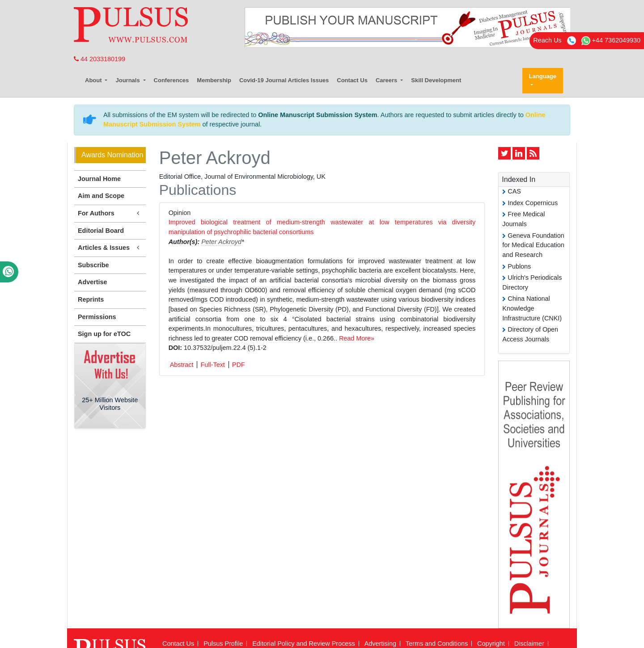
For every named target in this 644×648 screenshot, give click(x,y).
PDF (239, 365)
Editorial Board (101, 231)
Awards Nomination (112, 155)
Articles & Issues (110, 248)
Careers (387, 80)
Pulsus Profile (223, 644)
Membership (214, 80)
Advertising (380, 644)
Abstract (182, 365)
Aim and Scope (101, 196)
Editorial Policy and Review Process (304, 644)
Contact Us (352, 80)
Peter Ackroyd (221, 242)
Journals (128, 80)
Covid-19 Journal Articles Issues (284, 80)
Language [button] (543, 76)
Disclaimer (529, 644)
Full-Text (212, 365)
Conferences (172, 80)
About (94, 80)
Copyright (491, 644)
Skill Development (436, 80)
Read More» (357, 338)
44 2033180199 (100, 59)
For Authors (110, 213)
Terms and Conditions (437, 644)
